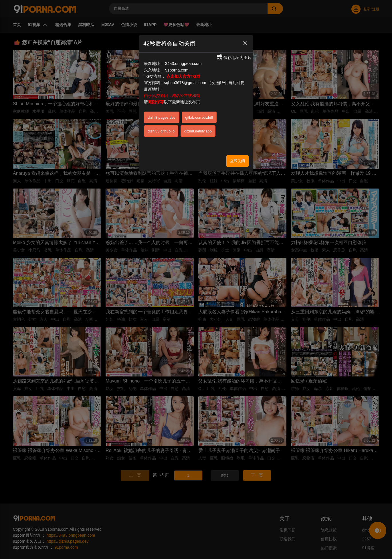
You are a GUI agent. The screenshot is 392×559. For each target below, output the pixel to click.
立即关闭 (237, 161)
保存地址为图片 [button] (234, 58)
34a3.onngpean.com (183, 64)
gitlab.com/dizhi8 (199, 117)
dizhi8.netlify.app (198, 131)
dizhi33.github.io (161, 131)
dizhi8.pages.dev (162, 117)
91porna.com (177, 70)
